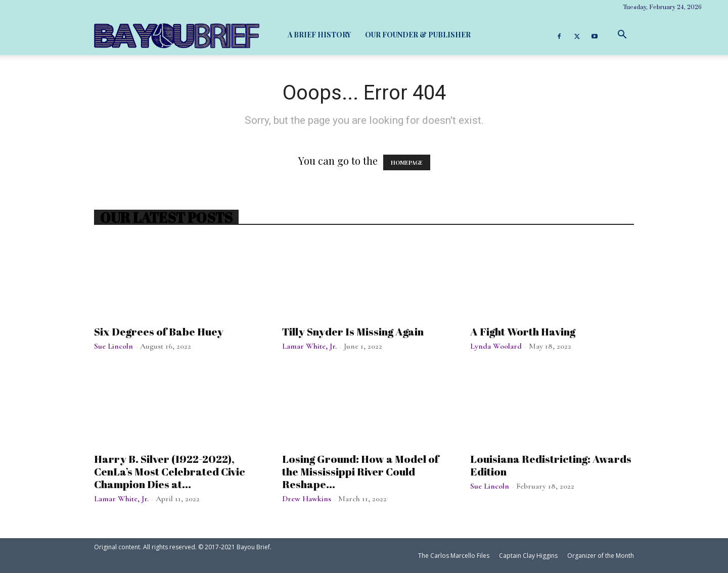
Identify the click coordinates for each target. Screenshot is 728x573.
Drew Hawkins (307, 499)
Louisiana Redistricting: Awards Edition (551, 465)
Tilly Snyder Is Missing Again (353, 331)
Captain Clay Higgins (528, 556)
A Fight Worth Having (523, 331)
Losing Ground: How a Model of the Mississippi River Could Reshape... (360, 471)
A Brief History (319, 35)
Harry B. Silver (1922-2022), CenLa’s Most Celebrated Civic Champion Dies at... (170, 471)
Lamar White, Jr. (309, 346)
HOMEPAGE (407, 162)
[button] (622, 35)
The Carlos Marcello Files (454, 556)
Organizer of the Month (601, 556)
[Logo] (177, 35)
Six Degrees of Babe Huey (159, 331)
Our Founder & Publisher (418, 35)
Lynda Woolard (496, 346)
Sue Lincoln (113, 346)
